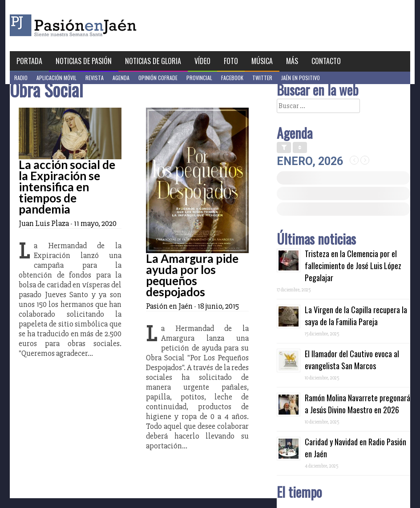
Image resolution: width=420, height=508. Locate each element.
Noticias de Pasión (84, 61)
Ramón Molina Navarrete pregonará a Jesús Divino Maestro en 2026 (357, 404)
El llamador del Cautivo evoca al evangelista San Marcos (352, 360)
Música (262, 61)
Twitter (262, 78)
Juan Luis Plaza (44, 223)
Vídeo (202, 61)
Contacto (326, 61)
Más (292, 61)
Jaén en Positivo (301, 78)
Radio (21, 78)
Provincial (199, 78)
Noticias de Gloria (153, 61)
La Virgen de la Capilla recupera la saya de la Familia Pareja (356, 316)
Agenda (121, 78)
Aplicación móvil (57, 78)
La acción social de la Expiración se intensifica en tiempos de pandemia (67, 187)
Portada (29, 61)
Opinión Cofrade (158, 78)
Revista (95, 78)
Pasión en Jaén (97, 26)
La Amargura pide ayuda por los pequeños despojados (192, 275)
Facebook (232, 78)
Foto (231, 61)
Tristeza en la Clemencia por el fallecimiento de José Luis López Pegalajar (353, 266)
